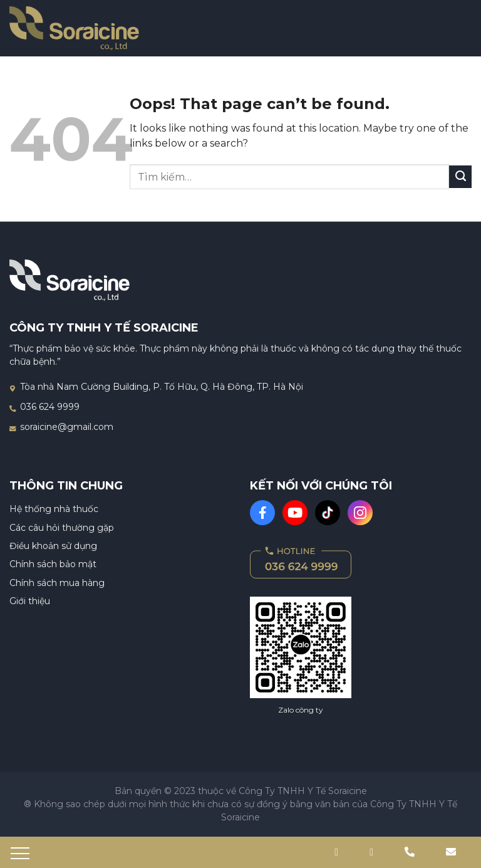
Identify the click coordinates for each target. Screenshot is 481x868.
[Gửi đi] (460, 177)
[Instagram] (360, 513)
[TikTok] (328, 513)
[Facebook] (262, 513)
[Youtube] (295, 513)
